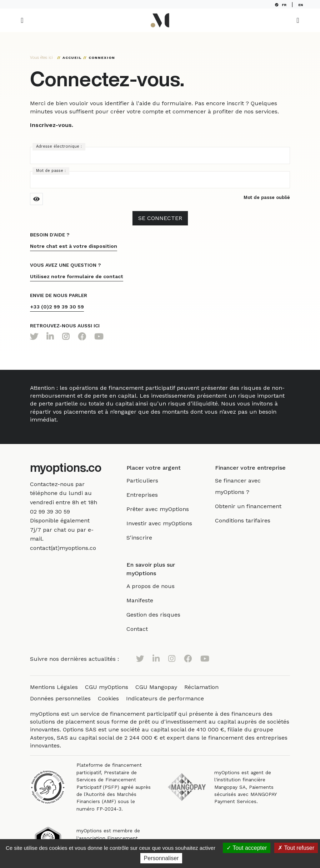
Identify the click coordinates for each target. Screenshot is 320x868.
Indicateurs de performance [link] (165, 698)
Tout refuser (296, 848)
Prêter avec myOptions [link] (163, 509)
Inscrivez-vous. (52, 125)
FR (282, 5)
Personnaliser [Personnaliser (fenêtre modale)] (161, 858)
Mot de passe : (51, 171)
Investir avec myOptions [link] (165, 523)
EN (302, 5)
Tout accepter (247, 848)
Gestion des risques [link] (159, 615)
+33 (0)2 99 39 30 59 (57, 307)
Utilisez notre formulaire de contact (77, 276)
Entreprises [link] (148, 495)
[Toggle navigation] (22, 20)
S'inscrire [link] (145, 538)
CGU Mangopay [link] (156, 687)
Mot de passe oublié (267, 197)
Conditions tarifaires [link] (246, 520)
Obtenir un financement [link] (251, 506)
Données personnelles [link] (60, 698)
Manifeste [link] (146, 600)
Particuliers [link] (148, 481)
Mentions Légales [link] (54, 687)
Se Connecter (160, 218)
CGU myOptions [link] (107, 687)
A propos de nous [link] (156, 586)
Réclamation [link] (201, 687)
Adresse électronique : (59, 146)
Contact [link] (143, 629)
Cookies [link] (108, 698)
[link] (50, 512)
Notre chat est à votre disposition (74, 246)
